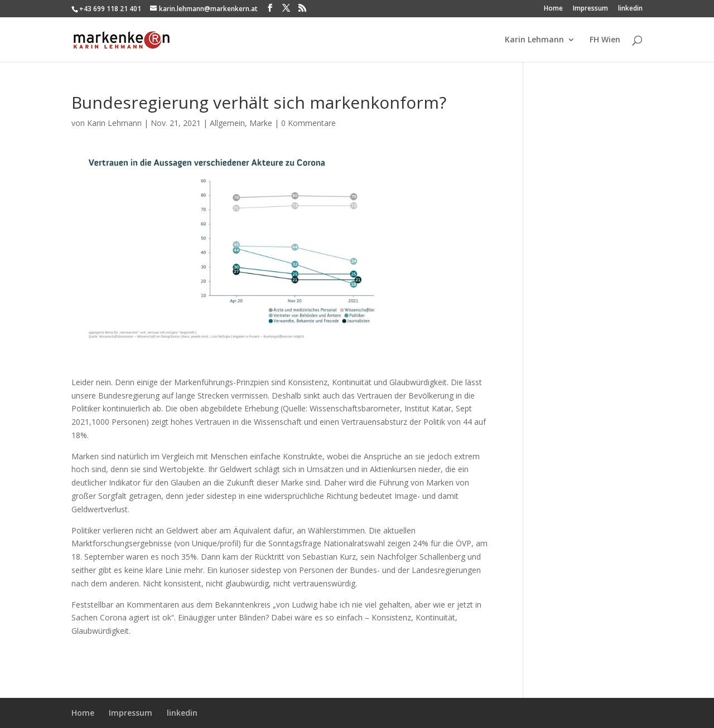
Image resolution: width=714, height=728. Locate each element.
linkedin (630, 9)
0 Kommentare (308, 123)
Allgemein (227, 123)
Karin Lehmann (534, 40)
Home (553, 9)
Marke (261, 123)
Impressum (590, 9)
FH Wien (605, 40)
